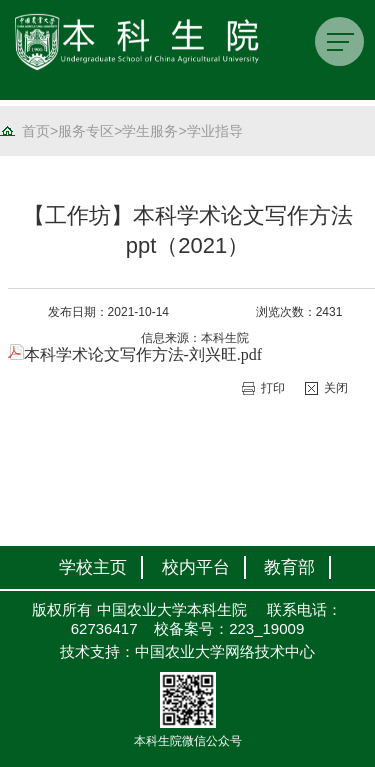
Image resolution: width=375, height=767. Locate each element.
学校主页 (93, 567)
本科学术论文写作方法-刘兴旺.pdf (135, 354)
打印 (273, 388)
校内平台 (196, 567)
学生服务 (150, 131)
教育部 (289, 567)
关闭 (336, 388)
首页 (36, 131)
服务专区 (86, 131)
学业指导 (215, 131)
